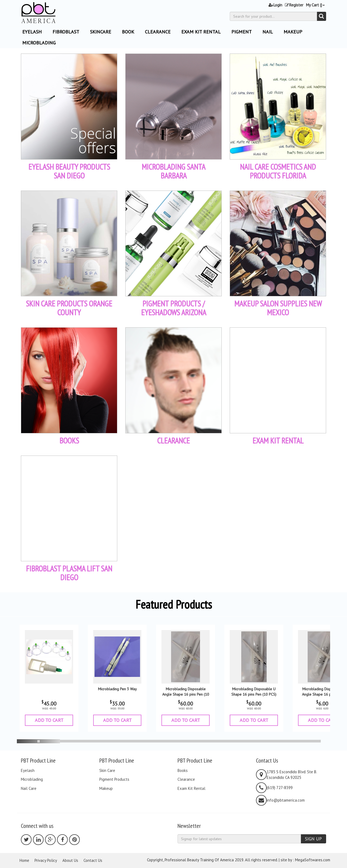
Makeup (293, 32)
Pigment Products (114, 779)
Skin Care (107, 771)
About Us (70, 860)
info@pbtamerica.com (286, 800)
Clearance (158, 32)
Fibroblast (66, 32)
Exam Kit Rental (201, 32)
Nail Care (29, 789)
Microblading (39, 43)
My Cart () (315, 5)
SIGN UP (313, 839)
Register (294, 5)
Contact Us (93, 860)
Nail (268, 32)
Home (24, 860)
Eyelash (28, 771)
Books (183, 771)
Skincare (101, 32)
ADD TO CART (49, 720)
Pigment (242, 32)
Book (128, 32)
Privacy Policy (46, 860)
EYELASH (32, 32)
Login (275, 5)
